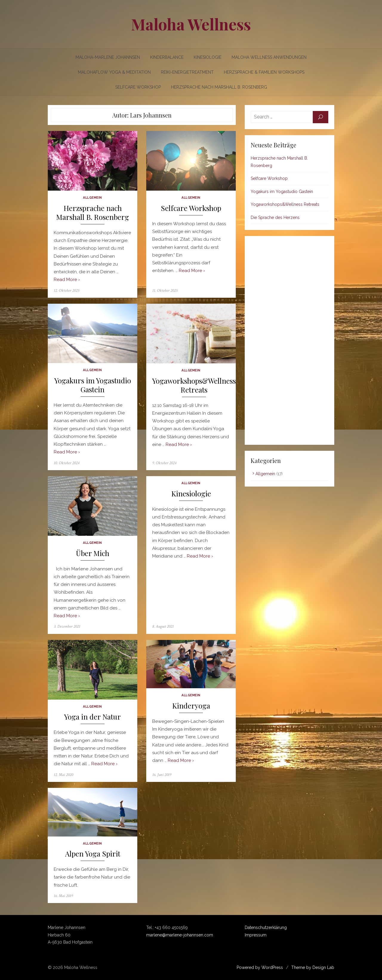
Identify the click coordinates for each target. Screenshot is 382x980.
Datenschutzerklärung (266, 927)
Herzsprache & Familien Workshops (264, 72)
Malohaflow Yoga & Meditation (114, 72)
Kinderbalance (167, 57)
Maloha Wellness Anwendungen (269, 57)
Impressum (256, 935)
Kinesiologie (208, 57)
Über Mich (93, 553)
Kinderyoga (191, 706)
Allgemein (93, 197)
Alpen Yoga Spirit (93, 854)
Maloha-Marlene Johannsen (108, 57)
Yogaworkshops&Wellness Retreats (194, 385)
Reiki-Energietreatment (187, 72)
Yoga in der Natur (93, 717)
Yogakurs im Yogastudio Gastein (93, 385)
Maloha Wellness (191, 24)
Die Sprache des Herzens (275, 217)
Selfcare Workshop (138, 87)
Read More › (67, 280)
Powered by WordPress (260, 967)
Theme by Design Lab (313, 967)
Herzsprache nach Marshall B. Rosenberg (219, 87)
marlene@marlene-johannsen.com (180, 935)
